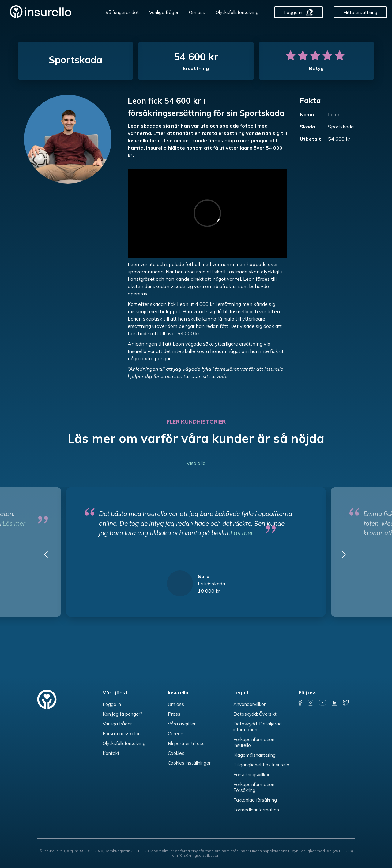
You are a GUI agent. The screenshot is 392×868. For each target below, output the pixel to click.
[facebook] (300, 703)
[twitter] (346, 703)
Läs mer (242, 533)
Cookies (176, 753)
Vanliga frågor (164, 12)
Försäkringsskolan (122, 734)
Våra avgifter (182, 724)
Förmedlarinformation (256, 810)
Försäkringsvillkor (251, 775)
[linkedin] (334, 703)
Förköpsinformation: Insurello (254, 742)
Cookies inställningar (189, 763)
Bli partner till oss (186, 743)
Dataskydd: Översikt (255, 714)
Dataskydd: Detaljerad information (258, 727)
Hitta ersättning (360, 12)
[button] (48, 557)
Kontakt (111, 753)
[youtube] (322, 703)
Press (174, 714)
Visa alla (196, 463)
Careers (176, 734)
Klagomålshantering (254, 755)
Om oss (197, 12)
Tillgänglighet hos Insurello (261, 765)
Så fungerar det (122, 12)
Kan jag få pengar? (123, 714)
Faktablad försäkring (255, 800)
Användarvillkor (249, 704)
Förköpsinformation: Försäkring (254, 787)
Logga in (293, 12)
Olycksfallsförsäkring (237, 12)
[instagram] (311, 703)
